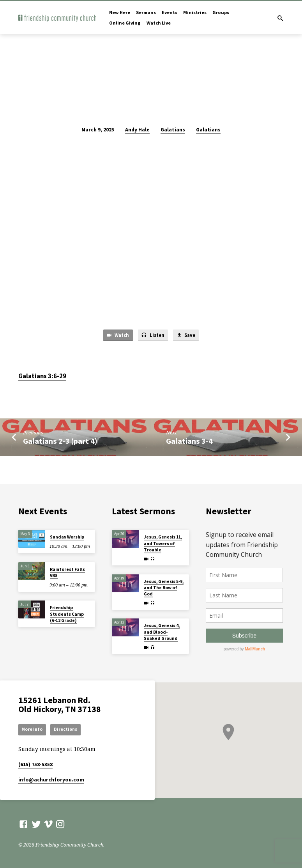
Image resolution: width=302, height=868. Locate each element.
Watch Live (159, 23)
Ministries (195, 12)
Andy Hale (137, 130)
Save (187, 336)
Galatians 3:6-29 (42, 377)
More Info (33, 729)
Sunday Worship (67, 537)
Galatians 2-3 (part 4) (60, 441)
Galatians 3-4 (189, 441)
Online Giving (125, 23)
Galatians (173, 130)
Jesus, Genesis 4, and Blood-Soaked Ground (162, 632)
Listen (153, 336)
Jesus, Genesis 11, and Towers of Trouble (163, 543)
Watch (116, 336)
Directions (68, 729)
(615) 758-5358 (35, 764)
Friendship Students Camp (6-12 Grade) (67, 614)
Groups (221, 12)
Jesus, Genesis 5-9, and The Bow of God (164, 587)
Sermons (146, 12)
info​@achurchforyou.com (51, 780)
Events (170, 12)
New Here (120, 12)
